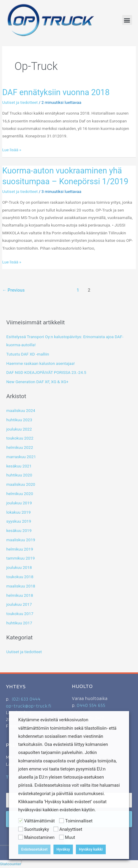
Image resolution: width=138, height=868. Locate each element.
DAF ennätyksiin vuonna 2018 (56, 92)
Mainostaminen (39, 837)
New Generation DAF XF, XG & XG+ (37, 382)
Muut (70, 837)
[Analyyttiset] (56, 829)
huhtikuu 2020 (19, 475)
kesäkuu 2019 (19, 530)
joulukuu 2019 (19, 503)
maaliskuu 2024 (21, 410)
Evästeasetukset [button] (34, 849)
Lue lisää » (12, 149)
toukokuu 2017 (20, 614)
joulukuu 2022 (19, 429)
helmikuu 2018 (20, 595)
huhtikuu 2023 (19, 420)
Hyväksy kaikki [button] (91, 849)
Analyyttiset (71, 829)
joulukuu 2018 (19, 567)
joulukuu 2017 (19, 604)
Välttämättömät (39, 821)
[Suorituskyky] (21, 829)
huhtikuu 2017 (19, 623)
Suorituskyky (37, 829)
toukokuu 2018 (20, 577)
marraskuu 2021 (21, 457)
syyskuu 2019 (19, 521)
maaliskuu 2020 (21, 484)
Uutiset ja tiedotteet (20, 102)
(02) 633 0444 (26, 699)
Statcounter (11, 864)
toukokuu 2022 (20, 438)
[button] (127, 20)
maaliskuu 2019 (21, 540)
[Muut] (62, 837)
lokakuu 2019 (19, 512)
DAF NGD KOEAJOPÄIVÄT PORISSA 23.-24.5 (46, 372)
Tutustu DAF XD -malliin (28, 354)
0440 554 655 (91, 705)
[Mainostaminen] (21, 837)
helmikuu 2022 (20, 447)
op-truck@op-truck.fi (29, 706)
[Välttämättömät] (21, 821)
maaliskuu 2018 (21, 586)
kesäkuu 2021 (19, 466)
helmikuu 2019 (20, 549)
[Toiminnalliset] (62, 821)
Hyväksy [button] (63, 849)
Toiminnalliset (79, 821)
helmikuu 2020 (20, 494)
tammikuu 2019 (20, 558)
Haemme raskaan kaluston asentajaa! (40, 363)
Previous (13, 290)
